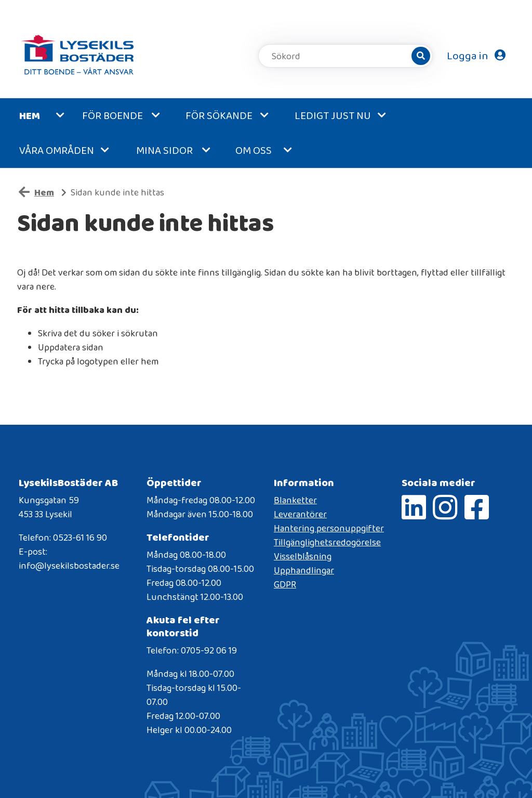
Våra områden (57, 150)
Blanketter (295, 500)
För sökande (219, 115)
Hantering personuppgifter (329, 528)
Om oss (254, 150)
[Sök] (421, 56)
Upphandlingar (304, 570)
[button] (63, 116)
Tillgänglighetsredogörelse (327, 542)
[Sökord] (341, 56)
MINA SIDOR (164, 150)
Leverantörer (300, 514)
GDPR (285, 584)
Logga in (476, 55)
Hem (30, 115)
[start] (78, 56)
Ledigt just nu (333, 115)
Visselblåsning (303, 556)
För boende (112, 115)
